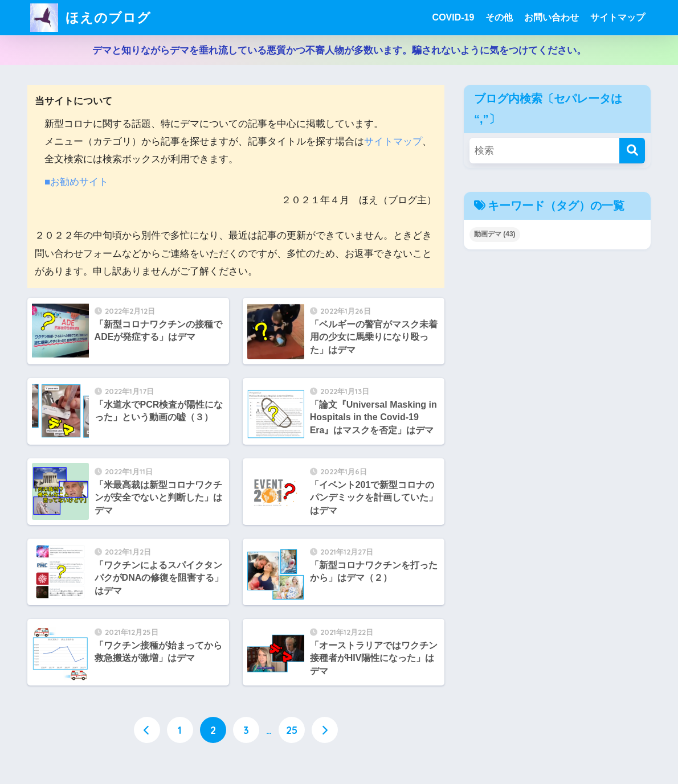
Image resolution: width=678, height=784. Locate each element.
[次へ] (325, 730)
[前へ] (147, 730)
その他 (499, 17)
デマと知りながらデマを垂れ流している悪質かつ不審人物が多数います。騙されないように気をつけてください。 (339, 50)
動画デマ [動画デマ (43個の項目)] (495, 234)
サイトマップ (618, 17)
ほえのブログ (91, 17)
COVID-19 (454, 17)
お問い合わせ (552, 17)
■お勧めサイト (76, 182)
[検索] (632, 151)
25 (292, 730)
